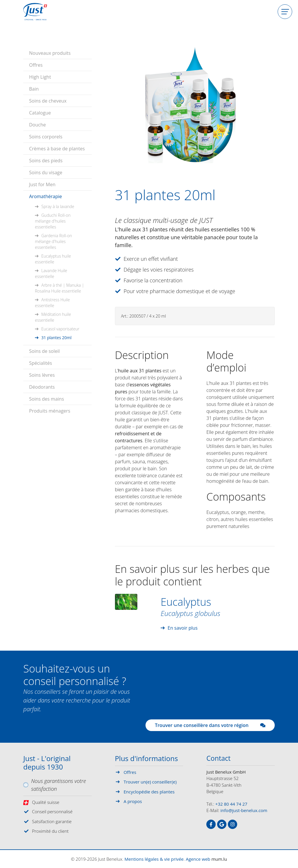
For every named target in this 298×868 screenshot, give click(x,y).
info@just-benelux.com (244, 811)
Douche (38, 124)
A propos (133, 801)
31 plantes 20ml (56, 337)
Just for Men (42, 184)
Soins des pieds (46, 160)
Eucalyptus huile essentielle (53, 258)
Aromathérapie (46, 196)
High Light (40, 76)
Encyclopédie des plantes (149, 792)
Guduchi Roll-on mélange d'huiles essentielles (53, 220)
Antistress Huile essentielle (52, 302)
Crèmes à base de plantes (57, 148)
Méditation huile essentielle (53, 317)
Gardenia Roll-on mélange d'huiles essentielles (53, 241)
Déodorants (42, 386)
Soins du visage (46, 172)
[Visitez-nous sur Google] (222, 825)
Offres (36, 64)
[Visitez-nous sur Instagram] (233, 825)
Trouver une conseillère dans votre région (210, 725)
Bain (34, 88)
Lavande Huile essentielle (51, 273)
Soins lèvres (42, 374)
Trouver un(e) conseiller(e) (150, 782)
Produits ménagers (50, 410)
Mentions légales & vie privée (154, 859)
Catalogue (40, 112)
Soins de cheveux (48, 100)
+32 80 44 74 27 (231, 804)
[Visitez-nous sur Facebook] (211, 825)
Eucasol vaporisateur (60, 328)
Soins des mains (47, 398)
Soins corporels (46, 136)
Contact (219, 759)
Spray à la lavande (58, 206)
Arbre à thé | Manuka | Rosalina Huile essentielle (60, 287)
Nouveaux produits (50, 52)
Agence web (198, 859)
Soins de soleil (44, 351)
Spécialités (41, 362)
